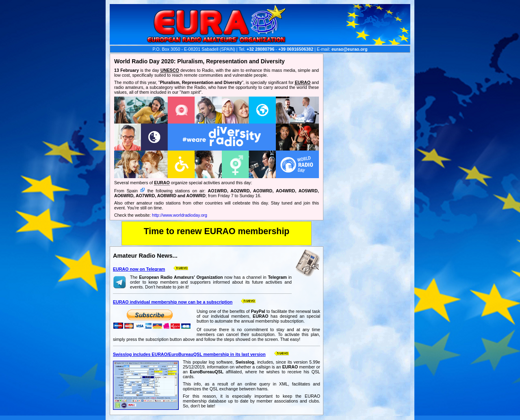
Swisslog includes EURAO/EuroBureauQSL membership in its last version (189, 354)
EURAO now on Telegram (139, 269)
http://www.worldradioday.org (180, 215)
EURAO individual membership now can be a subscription (173, 302)
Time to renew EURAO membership (217, 231)
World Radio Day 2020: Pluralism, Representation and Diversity (199, 61)
